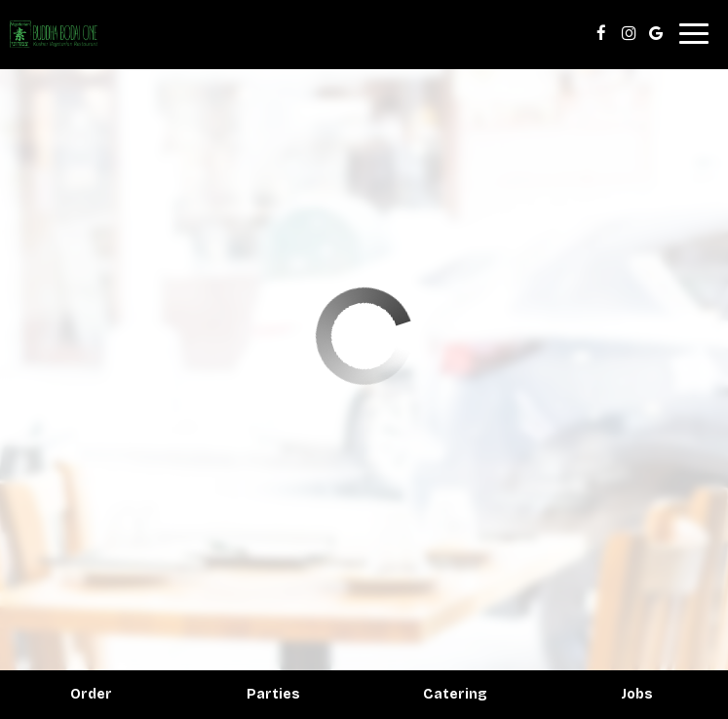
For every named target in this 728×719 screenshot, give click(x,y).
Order (91, 694)
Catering (455, 694)
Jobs (637, 694)
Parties (273, 694)
